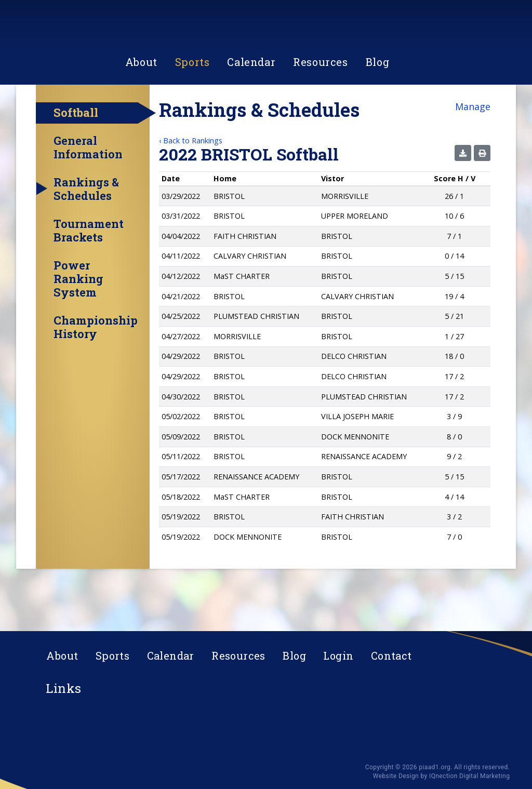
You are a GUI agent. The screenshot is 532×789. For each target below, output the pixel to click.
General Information (88, 193)
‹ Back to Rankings (191, 186)
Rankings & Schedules (86, 234)
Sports (192, 111)
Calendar (251, 111)
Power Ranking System (78, 324)
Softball (76, 158)
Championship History (96, 372)
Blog (377, 111)
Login (338, 656)
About (141, 111)
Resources (320, 111)
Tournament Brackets (89, 276)
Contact (391, 656)
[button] (463, 198)
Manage (473, 152)
